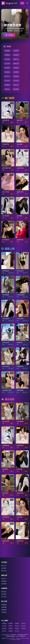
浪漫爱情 (16, 72)
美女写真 (7, 63)
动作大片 (7, 76)
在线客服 (4, 584)
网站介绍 (4, 566)
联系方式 (4, 571)
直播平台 (16, 59)
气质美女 (7, 89)
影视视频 (4, 605)
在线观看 (16, 51)
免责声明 (4, 594)
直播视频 (4, 607)
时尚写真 (16, 81)
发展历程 (4, 568)
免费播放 (7, 55)
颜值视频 (4, 610)
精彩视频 (16, 89)
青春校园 (7, 72)
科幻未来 (7, 81)
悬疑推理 (16, 76)
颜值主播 (16, 63)
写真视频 (4, 612)
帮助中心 (4, 579)
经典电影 (16, 68)
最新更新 (7, 68)
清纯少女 (16, 85)
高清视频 (7, 51)
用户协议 (4, 597)
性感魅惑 (7, 85)
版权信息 (4, 592)
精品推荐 (16, 55)
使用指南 (4, 581)
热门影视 (7, 59)
